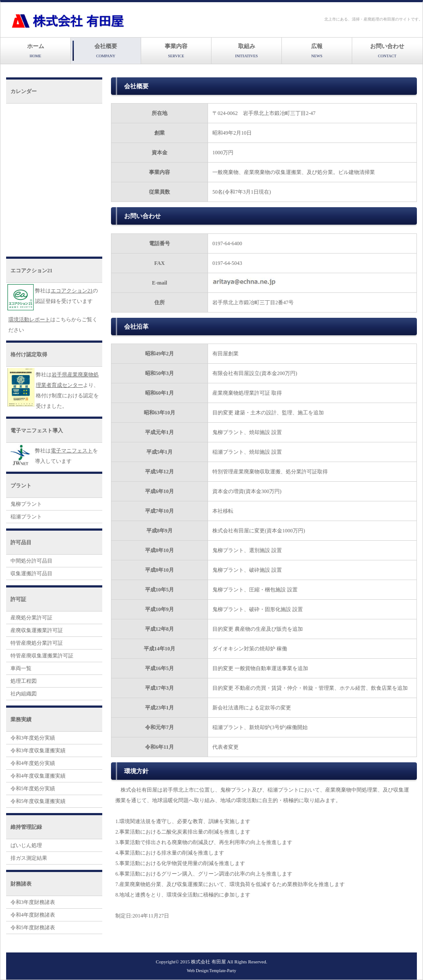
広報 (317, 50)
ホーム (36, 50)
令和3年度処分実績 (33, 738)
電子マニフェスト (72, 451)
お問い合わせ (387, 50)
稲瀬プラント (26, 517)
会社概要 (106, 50)
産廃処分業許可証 (31, 618)
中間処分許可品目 (31, 561)
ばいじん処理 (26, 845)
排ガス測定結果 (29, 858)
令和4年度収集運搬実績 (38, 776)
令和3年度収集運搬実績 (38, 751)
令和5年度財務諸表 (33, 928)
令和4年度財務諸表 (33, 915)
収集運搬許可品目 (31, 573)
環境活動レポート (29, 320)
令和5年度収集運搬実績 (38, 801)
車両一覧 (21, 668)
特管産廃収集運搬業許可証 (42, 656)
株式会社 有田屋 (208, 962)
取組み (246, 50)
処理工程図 (24, 681)
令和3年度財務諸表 (33, 902)
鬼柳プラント (26, 504)
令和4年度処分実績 (33, 763)
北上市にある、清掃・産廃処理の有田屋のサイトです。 (373, 19)
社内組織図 (24, 694)
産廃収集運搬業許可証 (37, 630)
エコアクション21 (72, 291)
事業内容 (176, 50)
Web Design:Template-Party (211, 971)
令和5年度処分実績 (33, 789)
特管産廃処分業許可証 (37, 643)
